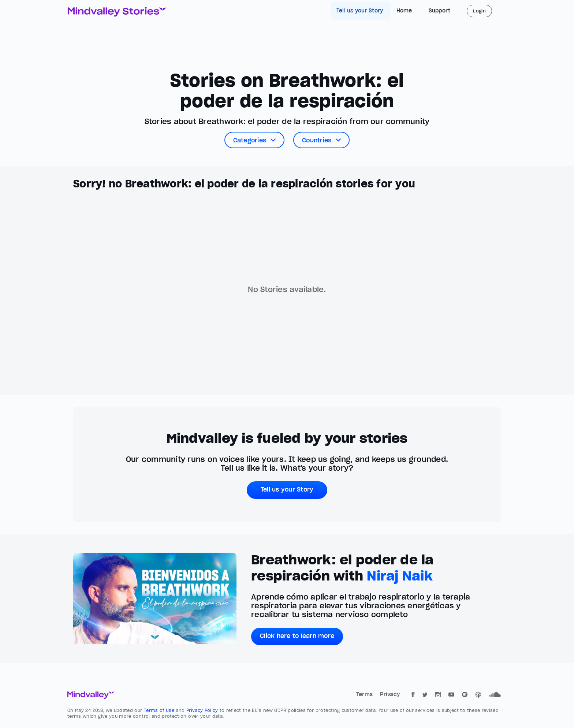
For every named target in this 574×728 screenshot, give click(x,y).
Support (440, 11)
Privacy (390, 694)
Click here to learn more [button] (297, 636)
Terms (365, 694)
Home (404, 11)
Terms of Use (160, 710)
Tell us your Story (361, 11)
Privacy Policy (203, 710)
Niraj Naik (400, 576)
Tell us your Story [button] (287, 489)
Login (479, 11)
